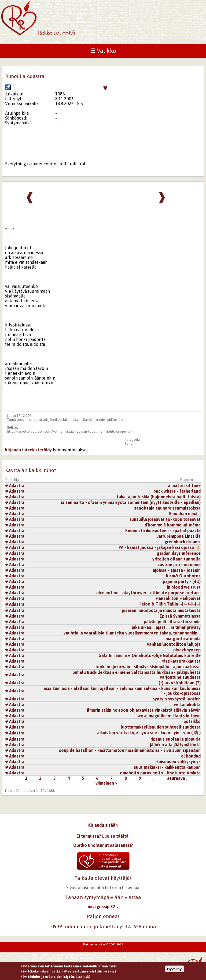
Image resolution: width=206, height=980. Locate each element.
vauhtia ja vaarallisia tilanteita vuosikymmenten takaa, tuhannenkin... (132, 633)
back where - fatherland (177, 491)
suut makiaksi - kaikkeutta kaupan (167, 767)
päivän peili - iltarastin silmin (172, 622)
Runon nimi (189, 480)
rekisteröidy (40, 450)
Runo (128, 443)
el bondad (191, 756)
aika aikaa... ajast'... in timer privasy (166, 627)
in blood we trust (184, 587)
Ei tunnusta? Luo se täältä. (103, 836)
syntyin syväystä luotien (177, 699)
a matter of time (184, 485)
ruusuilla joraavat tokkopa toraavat (165, 519)
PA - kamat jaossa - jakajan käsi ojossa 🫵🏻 (160, 547)
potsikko (192, 721)
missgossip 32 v (103, 907)
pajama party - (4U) (182, 581)
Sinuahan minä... (185, 514)
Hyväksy (174, 970)
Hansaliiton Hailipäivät (178, 598)
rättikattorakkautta (181, 661)
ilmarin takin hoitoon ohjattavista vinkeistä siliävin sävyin (144, 710)
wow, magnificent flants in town (169, 716)
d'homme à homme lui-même (173, 525)
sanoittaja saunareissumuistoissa (167, 508)
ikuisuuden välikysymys (178, 762)
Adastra (15, 485)
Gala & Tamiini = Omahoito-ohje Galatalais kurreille (150, 655)
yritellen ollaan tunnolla (176, 559)
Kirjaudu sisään (103, 825)
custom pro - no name (179, 565)
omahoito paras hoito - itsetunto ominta (160, 773)
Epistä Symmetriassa (180, 616)
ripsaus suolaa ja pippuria (176, 739)
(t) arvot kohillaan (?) (180, 683)
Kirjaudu (13, 450)
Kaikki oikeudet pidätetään (104, 420)
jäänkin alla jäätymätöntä (175, 745)
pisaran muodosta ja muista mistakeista (161, 610)
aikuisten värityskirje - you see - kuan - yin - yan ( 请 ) (149, 733)
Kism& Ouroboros (183, 576)
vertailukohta (187, 704)
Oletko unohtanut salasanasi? (103, 845)
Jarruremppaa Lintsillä (179, 536)
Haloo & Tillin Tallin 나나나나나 (170, 604)
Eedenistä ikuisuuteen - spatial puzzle (163, 530)
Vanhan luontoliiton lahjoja (174, 644)
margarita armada (183, 639)
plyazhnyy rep (187, 650)
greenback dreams (183, 542)
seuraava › (177, 778)
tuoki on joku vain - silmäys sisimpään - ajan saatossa (148, 667)
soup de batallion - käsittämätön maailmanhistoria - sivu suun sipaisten (130, 750)
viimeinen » (106, 783)
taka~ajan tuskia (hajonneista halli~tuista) (159, 497)
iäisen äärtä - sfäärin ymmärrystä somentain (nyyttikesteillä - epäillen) (131, 502)
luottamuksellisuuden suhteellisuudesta (161, 727)
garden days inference (179, 553)
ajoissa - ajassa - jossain (177, 570)
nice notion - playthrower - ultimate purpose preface (148, 593)
